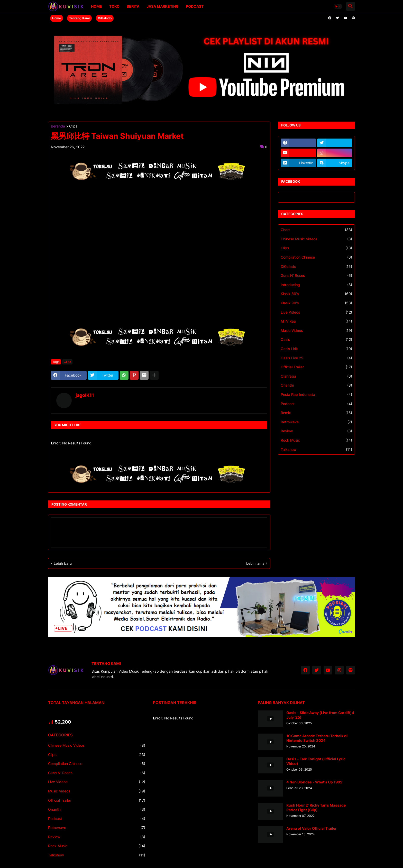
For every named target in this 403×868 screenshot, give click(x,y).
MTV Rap (316, 321)
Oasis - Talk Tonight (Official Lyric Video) (316, 761)
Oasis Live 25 (316, 358)
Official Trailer (316, 367)
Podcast (195, 6)
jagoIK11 (85, 395)
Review (316, 431)
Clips (73, 126)
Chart (316, 230)
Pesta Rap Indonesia (316, 395)
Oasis (316, 340)
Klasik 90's (316, 303)
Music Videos (316, 331)
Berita (133, 6)
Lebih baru (63, 563)
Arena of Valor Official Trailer (312, 828)
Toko (114, 6)
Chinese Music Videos (316, 239)
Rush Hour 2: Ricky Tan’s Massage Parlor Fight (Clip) (316, 807)
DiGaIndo (105, 18)
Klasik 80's (316, 294)
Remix (316, 413)
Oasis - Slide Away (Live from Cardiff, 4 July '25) (320, 715)
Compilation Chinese (316, 257)
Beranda (58, 126)
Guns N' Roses (316, 276)
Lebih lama (255, 563)
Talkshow (316, 450)
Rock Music (316, 440)
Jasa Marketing (163, 6)
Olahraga (316, 376)
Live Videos (316, 312)
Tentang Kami (79, 18)
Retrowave (316, 422)
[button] (338, 6)
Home (97, 6)
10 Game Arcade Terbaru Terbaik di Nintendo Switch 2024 (317, 738)
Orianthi (316, 385)
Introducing (316, 285)
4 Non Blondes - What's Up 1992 (314, 782)
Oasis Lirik (316, 349)
